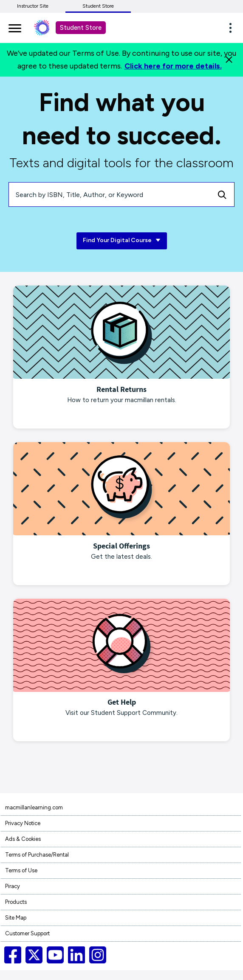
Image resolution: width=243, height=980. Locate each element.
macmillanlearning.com (34, 807)
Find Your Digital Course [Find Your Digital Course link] (122, 241)
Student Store (98, 6)
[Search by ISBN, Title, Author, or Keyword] (110, 194)
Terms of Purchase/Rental (37, 855)
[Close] (229, 60)
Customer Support (27, 933)
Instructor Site (33, 6)
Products (16, 902)
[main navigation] (15, 27)
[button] (233, 28)
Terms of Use (21, 870)
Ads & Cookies (23, 839)
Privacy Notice (23, 823)
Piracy (13, 886)
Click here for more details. (173, 66)
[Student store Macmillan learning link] (48, 28)
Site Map (16, 918)
